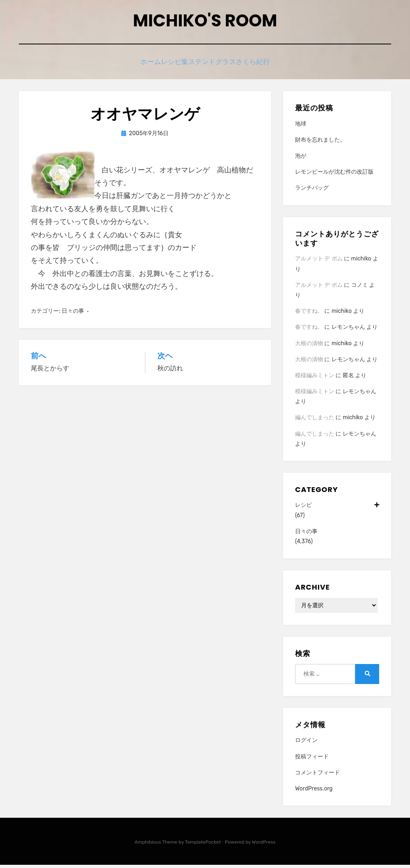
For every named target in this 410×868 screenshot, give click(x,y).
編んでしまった (315, 421)
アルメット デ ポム (319, 262)
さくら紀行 (265, 65)
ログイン (306, 743)
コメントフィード (318, 776)
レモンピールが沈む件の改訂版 (334, 175)
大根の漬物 (309, 346)
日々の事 (73, 314)
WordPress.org (314, 792)
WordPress (264, 845)
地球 (301, 127)
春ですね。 (309, 314)
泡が (301, 159)
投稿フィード (312, 759)
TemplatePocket (203, 845)
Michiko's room (205, 23)
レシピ (337, 508)
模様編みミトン (315, 379)
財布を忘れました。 (320, 143)
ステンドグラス (217, 65)
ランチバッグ (312, 191)
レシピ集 (172, 65)
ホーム (139, 65)
